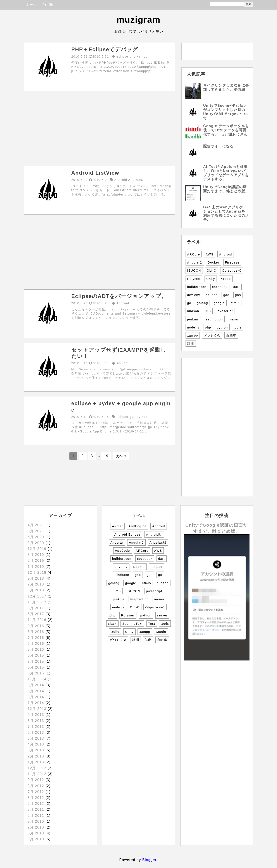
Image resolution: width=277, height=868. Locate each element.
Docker (214, 262)
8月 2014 (36, 685)
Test (152, 624)
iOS (208, 311)
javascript (225, 311)
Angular (117, 543)
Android (226, 254)
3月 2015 (36, 673)
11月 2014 (37, 679)
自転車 (231, 335)
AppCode (123, 551)
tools (238, 327)
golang (202, 303)
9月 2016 (36, 626)
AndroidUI (154, 534)
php (208, 327)
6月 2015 (36, 667)
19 (106, 456)
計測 (191, 344)
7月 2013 (36, 727)
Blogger (149, 860)
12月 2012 (37, 768)
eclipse (212, 295)
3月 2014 (36, 697)
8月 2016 (36, 632)
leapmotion (214, 319)
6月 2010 (36, 833)
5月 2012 (36, 798)
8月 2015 (36, 655)
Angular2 (195, 262)
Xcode (226, 279)
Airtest (117, 526)
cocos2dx (220, 287)
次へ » (121, 456)
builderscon (197, 287)
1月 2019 (36, 567)
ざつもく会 (212, 335)
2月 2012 (36, 804)
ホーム (32, 5)
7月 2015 (36, 661)
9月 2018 (36, 578)
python (222, 327)
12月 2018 (37, 573)
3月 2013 (36, 750)
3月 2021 (36, 531)
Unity (211, 279)
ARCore (194, 254)
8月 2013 (36, 721)
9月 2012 (36, 780)
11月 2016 (37, 620)
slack (112, 624)
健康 (148, 640)
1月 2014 (36, 703)
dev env (194, 295)
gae (226, 295)
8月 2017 (36, 608)
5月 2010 (36, 839)
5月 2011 (36, 809)
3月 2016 (36, 649)
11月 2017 (37, 602)
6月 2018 (36, 590)
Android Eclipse (127, 534)
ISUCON (194, 271)
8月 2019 (36, 555)
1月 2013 (36, 762)
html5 (235, 303)
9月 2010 (36, 821)
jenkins (193, 319)
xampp (193, 335)
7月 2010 (36, 827)
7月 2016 (36, 638)
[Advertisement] (100, 129)
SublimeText (132, 624)
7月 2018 (36, 584)
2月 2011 (36, 816)
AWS (210, 254)
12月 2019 (37, 549)
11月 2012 (37, 774)
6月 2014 (36, 691)
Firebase (232, 262)
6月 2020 (36, 537)
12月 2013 (37, 709)
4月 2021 (36, 525)
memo (233, 319)
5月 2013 (36, 738)
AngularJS (158, 543)
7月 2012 (36, 792)
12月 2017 (37, 596)
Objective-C (232, 271)
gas (238, 295)
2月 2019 (36, 561)
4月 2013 (36, 744)
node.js (193, 327)
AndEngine (138, 526)
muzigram (138, 20)
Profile (48, 5)
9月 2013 (36, 715)
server (162, 615)
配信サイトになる (219, 146)
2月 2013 (36, 756)
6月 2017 (36, 614)
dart (237, 287)
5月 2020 (36, 543)
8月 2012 (36, 786)
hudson (193, 311)
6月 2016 (36, 644)
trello (115, 632)
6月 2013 (36, 733)
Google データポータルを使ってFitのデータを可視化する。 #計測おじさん (226, 130)
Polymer (194, 279)
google (219, 303)
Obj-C (212, 271)
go (189, 303)
